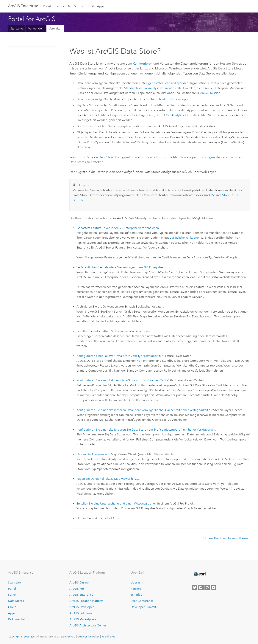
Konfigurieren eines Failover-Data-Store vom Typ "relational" (117, 356)
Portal (47, 6)
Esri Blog (137, 595)
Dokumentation (19, 619)
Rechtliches (108, 637)
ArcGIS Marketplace (83, 619)
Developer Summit (143, 607)
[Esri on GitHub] (207, 587)
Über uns (137, 582)
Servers (59, 6)
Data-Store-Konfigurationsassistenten (125, 157)
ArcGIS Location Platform (86, 601)
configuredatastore (216, 157)
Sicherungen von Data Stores (131, 331)
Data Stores (75, 6)
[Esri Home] (200, 574)
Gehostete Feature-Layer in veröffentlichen (118, 228)
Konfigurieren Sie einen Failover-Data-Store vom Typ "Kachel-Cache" (123, 380)
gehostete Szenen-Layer (172, 99)
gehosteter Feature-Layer (165, 83)
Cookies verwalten (88, 637)
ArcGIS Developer (82, 607)
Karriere (136, 589)
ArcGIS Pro (77, 589)
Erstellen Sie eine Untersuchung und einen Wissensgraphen (117, 503)
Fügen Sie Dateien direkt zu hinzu (107, 479)
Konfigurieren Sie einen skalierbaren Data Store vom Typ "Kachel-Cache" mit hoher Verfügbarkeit (142, 410)
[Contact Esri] (214, 587)
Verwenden (36, 28)
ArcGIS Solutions (81, 613)
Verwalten (55, 28)
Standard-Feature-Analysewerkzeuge (149, 88)
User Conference (142, 601)
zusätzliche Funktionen (185, 238)
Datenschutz (68, 637)
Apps (101, 6)
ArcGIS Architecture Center (88, 625)
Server (12, 595)
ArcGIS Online (79, 582)
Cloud (90, 6)
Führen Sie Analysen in (92, 454)
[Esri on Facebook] (201, 587)
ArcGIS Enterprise (23, 6)
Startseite (17, 28)
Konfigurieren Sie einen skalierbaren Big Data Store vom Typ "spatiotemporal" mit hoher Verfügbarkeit (146, 430)
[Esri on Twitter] (195, 587)
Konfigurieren (143, 63)
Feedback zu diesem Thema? (229, 538)
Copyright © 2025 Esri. (22, 637)
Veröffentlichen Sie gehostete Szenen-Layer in (120, 267)
